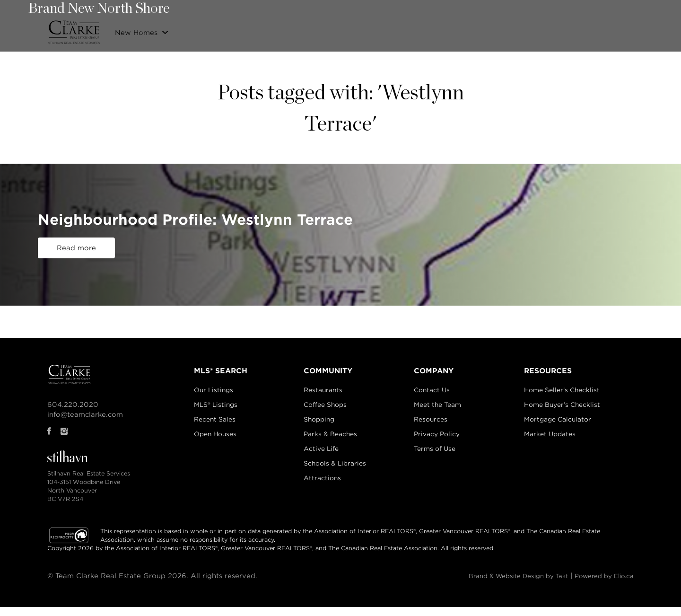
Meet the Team (440, 407)
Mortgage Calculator (563, 421)
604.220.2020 (63, 406)
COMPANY (435, 373)
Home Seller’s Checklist (567, 392)
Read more (76, 251)
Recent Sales (465, 30)
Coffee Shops (324, 407)
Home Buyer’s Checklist (568, 407)
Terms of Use (437, 451)
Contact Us (566, 30)
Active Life (320, 451)
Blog (604, 30)
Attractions (321, 480)
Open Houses (210, 436)
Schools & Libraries (334, 465)
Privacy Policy (439, 436)
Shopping (318, 421)
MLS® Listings (211, 407)
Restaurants (322, 392)
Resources (433, 421)
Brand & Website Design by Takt (511, 578)
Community (517, 30)
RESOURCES (552, 373)
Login (633, 30)
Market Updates (555, 436)
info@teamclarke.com (76, 416)
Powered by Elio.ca (609, 578)
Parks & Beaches (329, 436)
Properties (415, 30)
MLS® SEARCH (214, 373)
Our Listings (366, 30)
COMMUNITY (326, 373)
